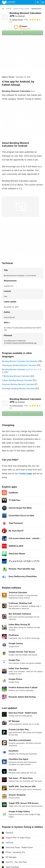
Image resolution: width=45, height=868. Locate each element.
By (16, 20)
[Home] (3, 9)
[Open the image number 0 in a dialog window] (20, 207)
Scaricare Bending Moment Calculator (18, 384)
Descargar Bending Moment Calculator (18, 389)
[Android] (9, 9)
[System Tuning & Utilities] (21, 9)
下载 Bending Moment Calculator (16, 376)
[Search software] (38, 2)
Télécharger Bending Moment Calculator (19, 365)
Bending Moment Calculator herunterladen (20, 361)
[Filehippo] (9, 2)
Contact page (25, 474)
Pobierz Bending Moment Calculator (17, 380)
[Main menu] (43, 2)
